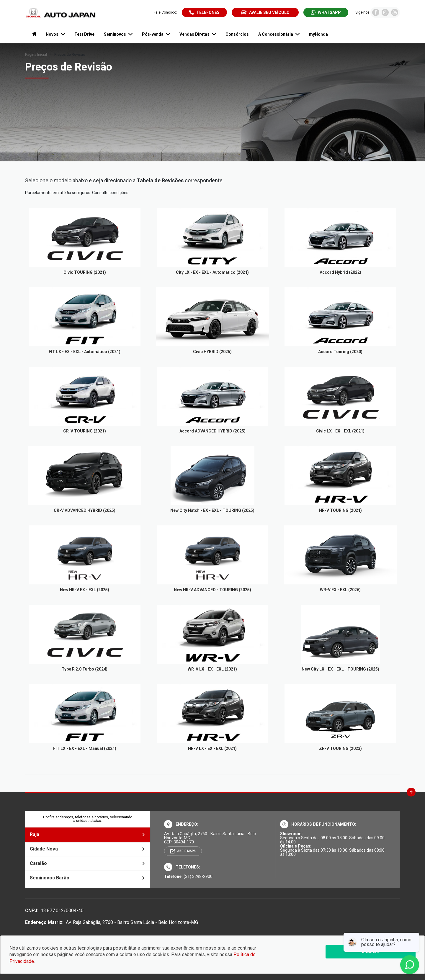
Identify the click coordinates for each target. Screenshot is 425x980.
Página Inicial (36, 55)
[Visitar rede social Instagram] (385, 14)
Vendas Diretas (198, 34)
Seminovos (118, 34)
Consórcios (237, 34)
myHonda (318, 34)
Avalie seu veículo (265, 12)
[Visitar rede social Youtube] (395, 14)
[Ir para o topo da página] (411, 792)
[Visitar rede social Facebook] (376, 14)
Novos (55, 34)
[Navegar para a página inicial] (33, 34)
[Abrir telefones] (204, 12)
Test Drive (84, 34)
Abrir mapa (187, 851)
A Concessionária (279, 34)
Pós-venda (156, 34)
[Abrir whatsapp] (326, 12)
